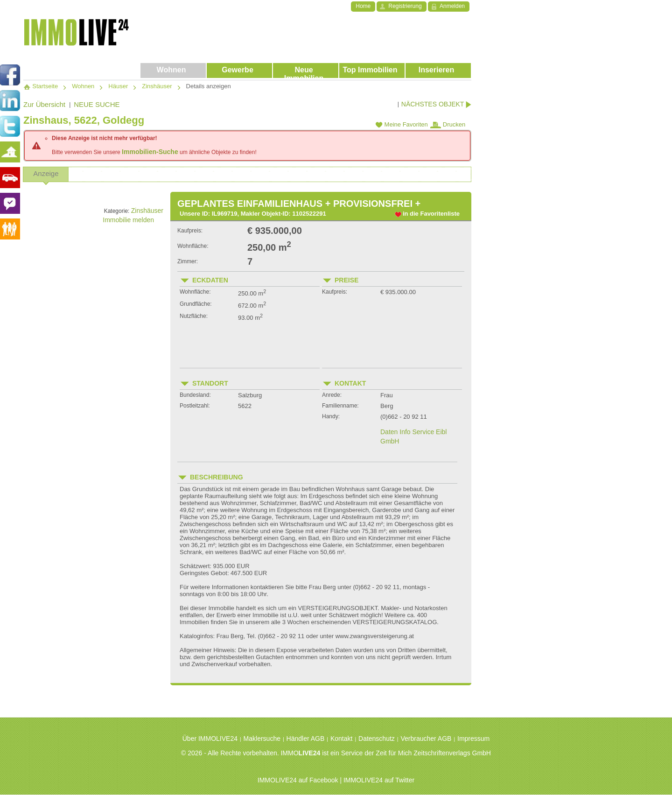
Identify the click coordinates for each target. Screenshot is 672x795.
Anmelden (452, 6)
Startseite (41, 86)
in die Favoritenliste (431, 214)
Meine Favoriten (402, 124)
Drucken (448, 124)
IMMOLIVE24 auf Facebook (298, 780)
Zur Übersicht (44, 104)
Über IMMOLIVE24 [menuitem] (210, 739)
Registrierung (405, 6)
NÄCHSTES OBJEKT (436, 104)
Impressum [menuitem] (473, 739)
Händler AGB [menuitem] (306, 739)
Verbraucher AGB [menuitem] (426, 739)
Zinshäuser (147, 211)
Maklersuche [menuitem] (262, 739)
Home (363, 6)
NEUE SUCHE (97, 104)
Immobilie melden (133, 220)
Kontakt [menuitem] (341, 739)
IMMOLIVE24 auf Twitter (379, 780)
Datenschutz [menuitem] (377, 739)
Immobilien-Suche (150, 152)
